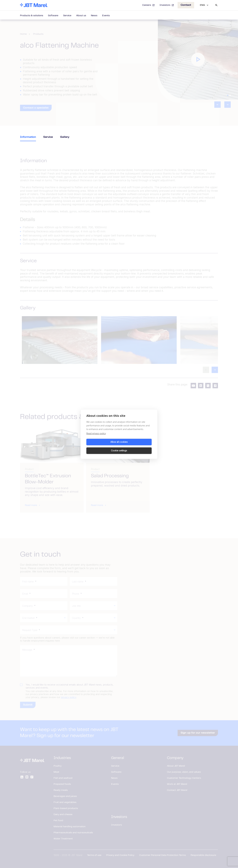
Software (53, 16)
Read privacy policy (96, 438)
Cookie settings (136, 446)
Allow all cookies (102, 446)
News (94, 16)
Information (28, 137)
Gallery (65, 137)
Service (67, 16)
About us (81, 16)
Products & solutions (32, 16)
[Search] (216, 5)
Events (106, 16)
